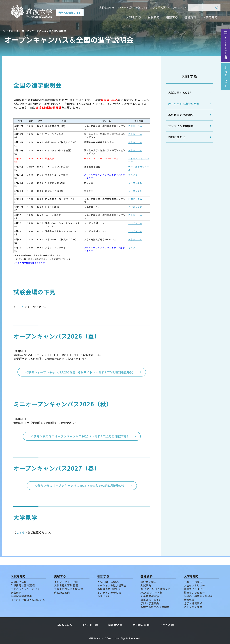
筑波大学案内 (148, 581)
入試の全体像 (19, 581)
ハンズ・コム (135, 223)
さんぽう (132, 175)
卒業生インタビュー (196, 588)
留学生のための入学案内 (155, 606)
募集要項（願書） (151, 599)
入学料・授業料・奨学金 (198, 595)
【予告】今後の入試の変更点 (28, 599)
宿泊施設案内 (62, 592)
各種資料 (189, 18)
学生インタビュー (194, 585)
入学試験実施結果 (21, 595)
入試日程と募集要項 (23, 585)
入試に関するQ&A (179, 93)
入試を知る (133, 18)
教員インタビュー (194, 592)
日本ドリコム (135, 126)
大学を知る (209, 18)
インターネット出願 (66, 581)
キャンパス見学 (193, 606)
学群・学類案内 (150, 603)
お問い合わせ (176, 137)
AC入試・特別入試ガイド (155, 588)
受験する (152, 18)
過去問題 (16, 592)
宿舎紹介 (189, 599)
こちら (21, 307)
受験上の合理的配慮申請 (69, 588)
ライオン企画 (135, 183)
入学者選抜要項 (150, 595)
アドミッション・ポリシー (27, 588)
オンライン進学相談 (180, 126)
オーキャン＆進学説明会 (183, 104)
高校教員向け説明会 (180, 115)
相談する (171, 18)
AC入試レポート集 (151, 592)
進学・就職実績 (193, 603)
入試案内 (146, 585)
